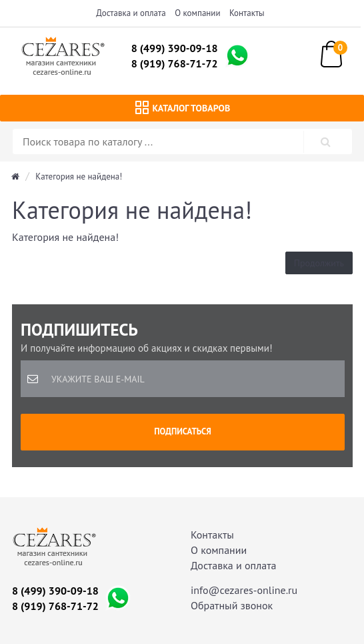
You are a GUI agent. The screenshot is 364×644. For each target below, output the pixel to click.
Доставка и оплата (131, 13)
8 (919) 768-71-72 (175, 63)
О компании (197, 13)
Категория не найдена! (79, 177)
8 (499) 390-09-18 (175, 48)
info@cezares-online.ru (244, 590)
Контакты (247, 13)
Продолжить (319, 263)
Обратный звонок (232, 605)
